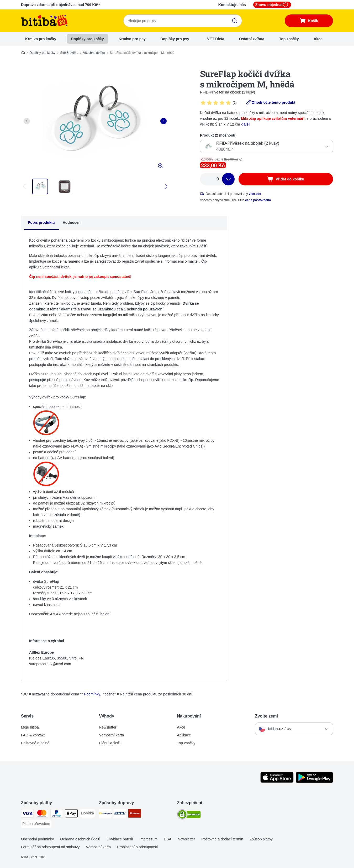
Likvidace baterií (120, 839)
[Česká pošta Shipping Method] (105, 814)
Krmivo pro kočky (41, 39)
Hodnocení (72, 222)
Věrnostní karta (111, 735)
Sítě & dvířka (69, 53)
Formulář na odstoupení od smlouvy (50, 847)
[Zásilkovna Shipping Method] (135, 814)
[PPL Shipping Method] (120, 814)
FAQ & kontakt (33, 735)
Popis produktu (41, 222)
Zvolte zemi (266, 716)
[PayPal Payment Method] (57, 814)
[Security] (189, 815)
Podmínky (92, 694)
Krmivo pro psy (132, 39)
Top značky (289, 39)
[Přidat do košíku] (286, 179)
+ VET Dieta (214, 39)
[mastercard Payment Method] (42, 814)
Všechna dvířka (94, 53)
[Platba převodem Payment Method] (36, 824)
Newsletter (108, 727)
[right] (163, 121)
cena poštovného (258, 200)
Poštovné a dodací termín (222, 839)
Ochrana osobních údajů (80, 839)
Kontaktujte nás (232, 5)
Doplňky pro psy (175, 39)
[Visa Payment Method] (27, 814)
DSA (168, 839)
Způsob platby (261, 839)
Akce (318, 39)
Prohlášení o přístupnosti (137, 847)
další (245, 124)
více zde (255, 194)
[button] (241, 159)
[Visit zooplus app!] (277, 782)
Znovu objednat (272, 5)
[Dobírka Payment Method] (88, 813)
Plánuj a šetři (110, 743)
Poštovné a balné (35, 743)
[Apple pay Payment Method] (71, 814)
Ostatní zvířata (252, 39)
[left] (27, 121)
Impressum (148, 839)
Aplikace (184, 735)
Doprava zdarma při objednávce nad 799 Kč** (60, 5)
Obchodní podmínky (37, 839)
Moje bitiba (30, 727)
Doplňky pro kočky (88, 39)
